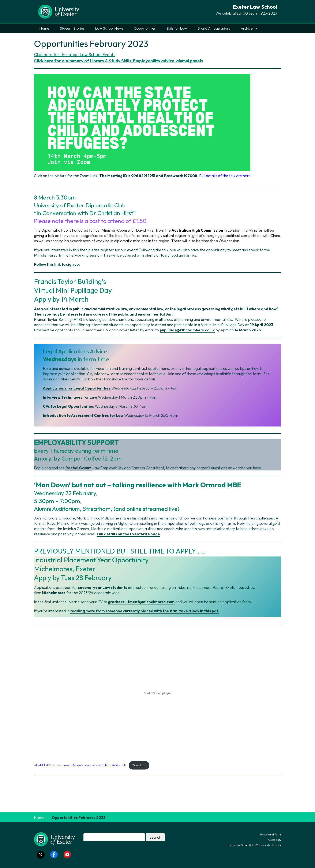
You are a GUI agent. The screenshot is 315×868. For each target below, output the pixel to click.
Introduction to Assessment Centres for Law (84, 415)
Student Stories (72, 28)
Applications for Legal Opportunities (77, 388)
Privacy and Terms (271, 835)
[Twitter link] (41, 855)
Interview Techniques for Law (70, 397)
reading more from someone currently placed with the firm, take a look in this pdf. (145, 611)
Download (139, 765)
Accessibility (274, 840)
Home (44, 28)
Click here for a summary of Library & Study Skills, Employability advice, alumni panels (118, 61)
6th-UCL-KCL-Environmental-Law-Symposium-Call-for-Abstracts (80, 765)
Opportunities (145, 28)
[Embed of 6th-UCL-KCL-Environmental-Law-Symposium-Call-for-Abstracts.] (158, 693)
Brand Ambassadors (214, 28)
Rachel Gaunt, (79, 468)
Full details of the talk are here (225, 176)
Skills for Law (177, 28)
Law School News (109, 28)
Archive (247, 28)
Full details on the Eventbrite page (128, 534)
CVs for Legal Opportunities (68, 406)
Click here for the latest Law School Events (75, 54)
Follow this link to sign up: (57, 264)
